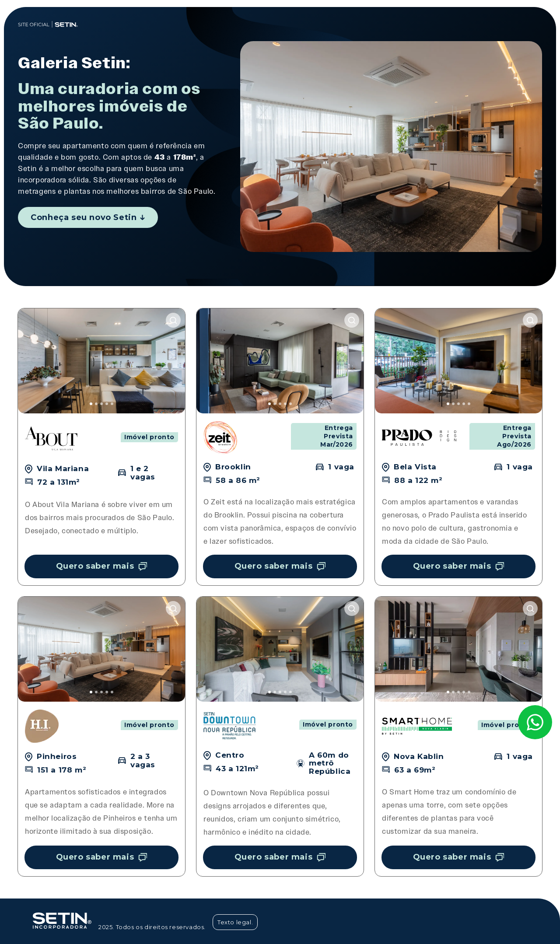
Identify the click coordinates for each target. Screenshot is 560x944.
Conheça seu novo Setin (88, 217)
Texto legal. (235, 922)
